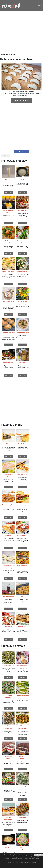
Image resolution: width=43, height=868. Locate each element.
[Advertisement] (21, 32)
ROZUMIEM (38, 855)
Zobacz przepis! (9, 193)
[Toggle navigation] (39, 5)
